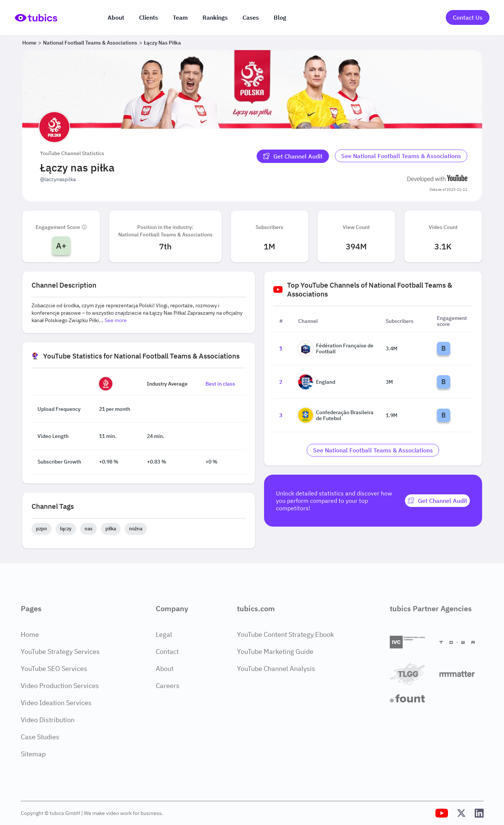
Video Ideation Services (56, 703)
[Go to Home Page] (36, 18)
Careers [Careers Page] (168, 686)
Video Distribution (48, 720)
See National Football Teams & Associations (401, 156)
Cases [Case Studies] (251, 17)
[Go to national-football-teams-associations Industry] (401, 156)
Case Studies (40, 737)
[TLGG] (412, 674)
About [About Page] (165, 669)
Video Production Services (60, 686)
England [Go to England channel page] (317, 382)
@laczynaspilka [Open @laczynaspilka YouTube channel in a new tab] (58, 179)
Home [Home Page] (30, 634)
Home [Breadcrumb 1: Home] (29, 43)
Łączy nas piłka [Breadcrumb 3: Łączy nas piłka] (162, 43)
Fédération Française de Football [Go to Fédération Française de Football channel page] (336, 348)
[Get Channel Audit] (293, 156)
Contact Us (468, 17)
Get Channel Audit (293, 156)
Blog (280, 17)
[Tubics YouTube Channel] (442, 813)
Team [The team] (180, 17)
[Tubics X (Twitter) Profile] (461, 813)
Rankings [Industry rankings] (215, 17)
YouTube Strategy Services (60, 652)
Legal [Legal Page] (164, 634)
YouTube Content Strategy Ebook (285, 634)
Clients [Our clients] (149, 17)
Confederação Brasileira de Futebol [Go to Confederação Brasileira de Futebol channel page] (336, 415)
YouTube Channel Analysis (276, 669)
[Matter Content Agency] (461, 674)
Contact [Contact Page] (167, 652)
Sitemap (33, 754)
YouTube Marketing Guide (275, 652)
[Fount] (412, 698)
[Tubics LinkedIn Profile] (479, 813)
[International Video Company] (412, 642)
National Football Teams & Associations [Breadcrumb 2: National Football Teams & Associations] (90, 43)
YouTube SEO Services (54, 669)
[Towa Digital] (461, 642)
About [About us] (116, 17)
